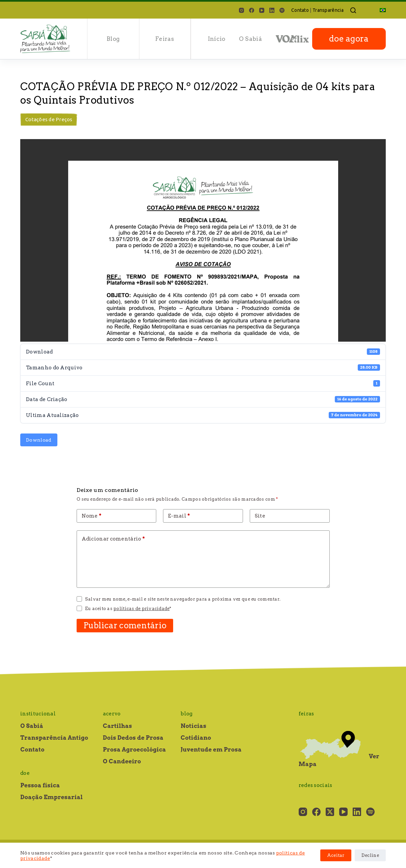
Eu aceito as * (128, 609)
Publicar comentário (125, 625)
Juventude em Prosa (211, 749)
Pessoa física (40, 785)
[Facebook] (252, 10)
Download (39, 440)
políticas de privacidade (141, 609)
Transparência (328, 10)
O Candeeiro (122, 761)
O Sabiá (250, 39)
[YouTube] (262, 10)
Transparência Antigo (54, 738)
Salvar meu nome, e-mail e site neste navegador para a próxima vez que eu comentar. (183, 599)
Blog (113, 39)
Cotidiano (196, 738)
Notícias (193, 726)
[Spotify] (282, 10)
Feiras (165, 39)
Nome (92, 516)
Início (217, 39)
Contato (300, 10)
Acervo (112, 714)
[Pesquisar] (353, 10)
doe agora (349, 39)
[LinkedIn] (272, 10)
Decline (370, 855)
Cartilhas (117, 726)
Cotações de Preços (49, 119)
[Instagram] (241, 10)
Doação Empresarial (51, 797)
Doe (25, 773)
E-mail (179, 516)
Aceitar (336, 855)
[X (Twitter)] (330, 812)
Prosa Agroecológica (134, 749)
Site (260, 516)
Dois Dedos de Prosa (133, 738)
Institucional (38, 714)
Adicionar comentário (113, 539)
